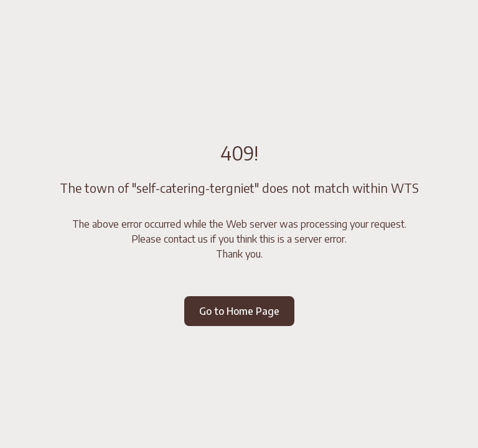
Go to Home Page (239, 311)
